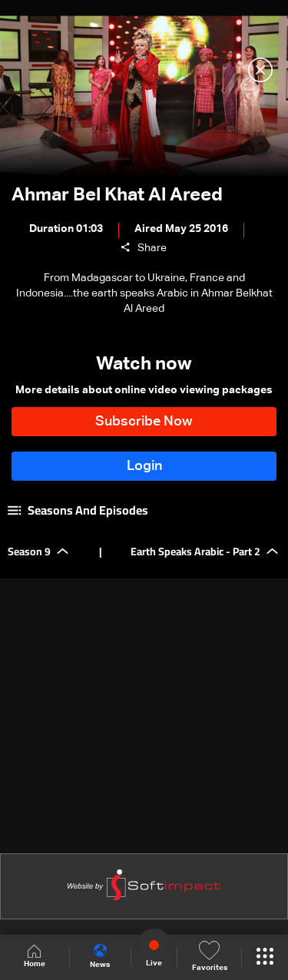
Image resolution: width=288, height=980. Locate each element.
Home (35, 957)
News (100, 956)
